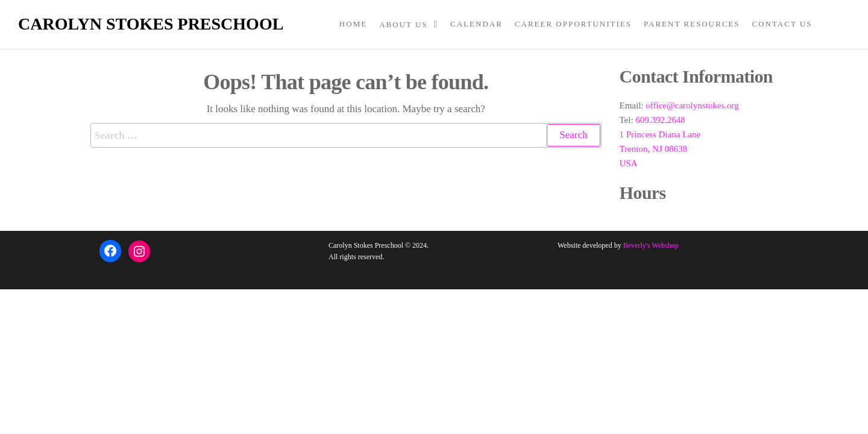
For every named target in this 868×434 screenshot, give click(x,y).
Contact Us (782, 24)
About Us (403, 24)
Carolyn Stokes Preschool (151, 24)
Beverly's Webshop (651, 245)
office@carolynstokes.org (692, 105)
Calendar (476, 24)
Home (353, 24)
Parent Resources (692, 24)
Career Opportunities (573, 24)
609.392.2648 (660, 120)
